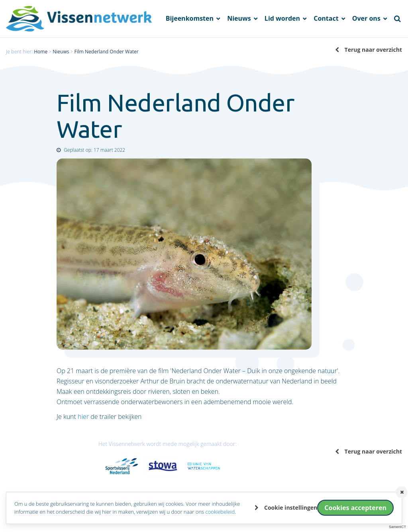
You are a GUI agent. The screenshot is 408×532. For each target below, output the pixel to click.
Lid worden (283, 19)
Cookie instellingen (291, 508)
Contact (327, 19)
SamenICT (397, 527)
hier (83, 417)
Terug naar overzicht (373, 50)
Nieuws (240, 19)
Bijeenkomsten (191, 19)
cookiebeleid (220, 512)
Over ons (367, 19)
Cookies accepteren (355, 508)
